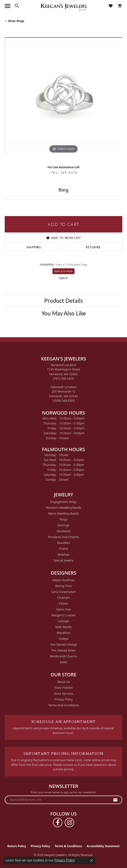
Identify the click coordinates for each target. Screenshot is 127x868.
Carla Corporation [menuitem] (64, 592)
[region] (63, 96)
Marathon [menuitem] (63, 633)
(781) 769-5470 (63, 172)
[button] (17, 6)
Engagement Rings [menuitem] (63, 502)
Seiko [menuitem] (63, 662)
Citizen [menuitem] (63, 603)
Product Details (63, 300)
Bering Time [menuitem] (63, 586)
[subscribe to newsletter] (115, 800)
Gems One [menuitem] (64, 609)
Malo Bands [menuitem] (63, 627)
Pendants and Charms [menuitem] (63, 537)
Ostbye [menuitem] (63, 639)
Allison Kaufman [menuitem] (64, 580)
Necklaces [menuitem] (64, 531)
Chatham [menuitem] (63, 598)
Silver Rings (16, 21)
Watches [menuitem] (63, 554)
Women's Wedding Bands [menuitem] (63, 508)
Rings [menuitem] (63, 519)
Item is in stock (63, 271)
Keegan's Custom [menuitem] (63, 615)
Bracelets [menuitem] (63, 543)
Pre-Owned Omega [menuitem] (64, 644)
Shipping (34, 247)
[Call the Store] (64, 378)
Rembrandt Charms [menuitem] (63, 656)
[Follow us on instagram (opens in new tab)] (69, 823)
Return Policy (17, 846)
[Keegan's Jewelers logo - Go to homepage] (64, 6)
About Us (63, 682)
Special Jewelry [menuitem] (63, 560)
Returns (93, 247)
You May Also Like (64, 313)
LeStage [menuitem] (63, 621)
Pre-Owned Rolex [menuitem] (63, 650)
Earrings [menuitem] (63, 525)
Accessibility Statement (103, 846)
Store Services (64, 693)
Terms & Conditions (68, 846)
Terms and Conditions (63, 705)
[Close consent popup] (91, 861)
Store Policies (63, 688)
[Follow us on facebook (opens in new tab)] (58, 823)
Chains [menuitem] (63, 549)
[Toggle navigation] (8, 6)
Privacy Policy (63, 699)
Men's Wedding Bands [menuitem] (64, 513)
